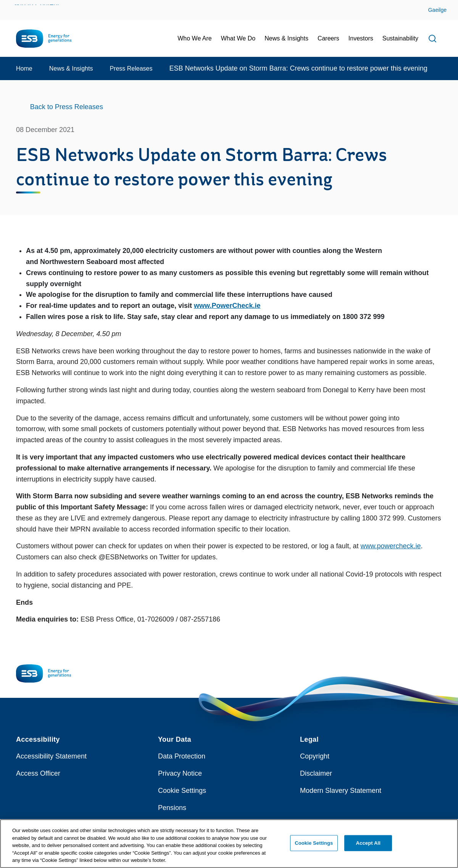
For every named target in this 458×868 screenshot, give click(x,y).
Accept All (368, 846)
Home (24, 68)
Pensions (172, 808)
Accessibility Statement (51, 756)
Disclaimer (316, 773)
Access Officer (38, 773)
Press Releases (131, 68)
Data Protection (182, 756)
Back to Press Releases (67, 107)
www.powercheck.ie (391, 546)
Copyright (315, 756)
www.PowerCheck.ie (227, 306)
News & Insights (71, 68)
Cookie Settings (182, 791)
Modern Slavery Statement (341, 791)
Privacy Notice (180, 773)
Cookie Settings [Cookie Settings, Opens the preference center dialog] (314, 846)
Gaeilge (437, 10)
